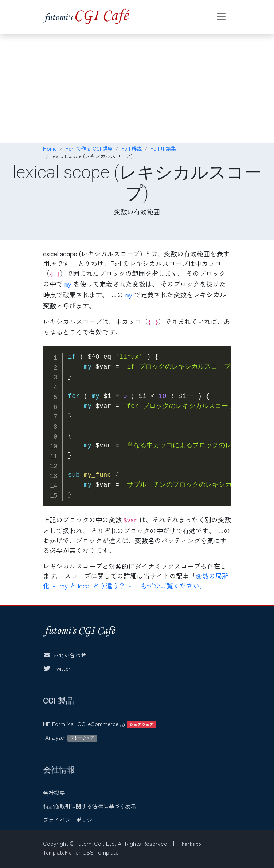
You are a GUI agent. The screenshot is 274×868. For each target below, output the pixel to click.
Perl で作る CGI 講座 (89, 148)
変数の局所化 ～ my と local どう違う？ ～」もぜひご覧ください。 (136, 581)
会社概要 (54, 793)
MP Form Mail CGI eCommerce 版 (100, 724)
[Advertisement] (137, 88)
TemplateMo (57, 852)
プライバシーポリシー (70, 820)
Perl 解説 (132, 148)
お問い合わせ (70, 655)
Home (50, 148)
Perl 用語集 (163, 148)
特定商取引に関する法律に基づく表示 (89, 806)
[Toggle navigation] (221, 17)
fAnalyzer (70, 737)
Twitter (62, 668)
